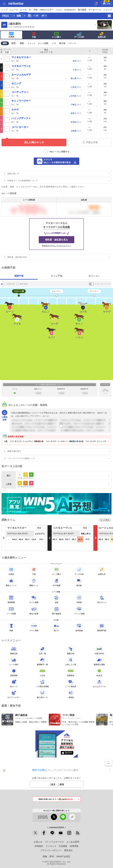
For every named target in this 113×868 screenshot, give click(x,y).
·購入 (56, 35)
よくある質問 (73, 842)
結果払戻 (102, 35)
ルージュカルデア (21, 75)
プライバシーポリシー (51, 850)
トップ (4, 10)
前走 (39, 528)
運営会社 (68, 850)
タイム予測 (56, 276)
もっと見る (105, 520)
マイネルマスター (21, 57)
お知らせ (38, 842)
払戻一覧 (42, 650)
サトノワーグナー (21, 101)
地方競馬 (82, 10)
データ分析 (79, 35)
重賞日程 (71, 650)
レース (23, 10)
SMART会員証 (63, 856)
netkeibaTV (70, 10)
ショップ (108, 10)
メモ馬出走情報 (42, 683)
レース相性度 (71, 683)
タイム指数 (43, 43)
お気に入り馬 (71, 661)
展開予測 (19, 276)
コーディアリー (20, 92)
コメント (31, 43)
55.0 (77, 61)
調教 (22, 43)
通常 (5, 43)
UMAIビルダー (47, 10)
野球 (52, 856)
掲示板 (62, 43)
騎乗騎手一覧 (42, 661)
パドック (72, 43)
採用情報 (74, 846)
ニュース (14, 10)
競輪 (107, 3)
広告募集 (63, 846)
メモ (54, 43)
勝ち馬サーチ (42, 694)
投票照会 (71, 672)
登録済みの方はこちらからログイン (56, 246)
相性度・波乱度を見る (56, 240)
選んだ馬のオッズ (34, 142)
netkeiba (16, 4)
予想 (35, 10)
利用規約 (39, 846)
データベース (95, 10)
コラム (59, 10)
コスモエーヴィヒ (21, 66)
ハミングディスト (21, 118)
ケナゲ (15, 110)
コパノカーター (20, 127)
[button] (108, 441)
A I (30, 10)
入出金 (42, 672)
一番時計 (71, 694)
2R (37, 16)
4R (43, 16)
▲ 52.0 (75, 96)
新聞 (13, 43)
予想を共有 (90, 142)
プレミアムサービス (54, 842)
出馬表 (11, 35)
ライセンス (51, 846)
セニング (16, 83)
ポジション (94, 276)
